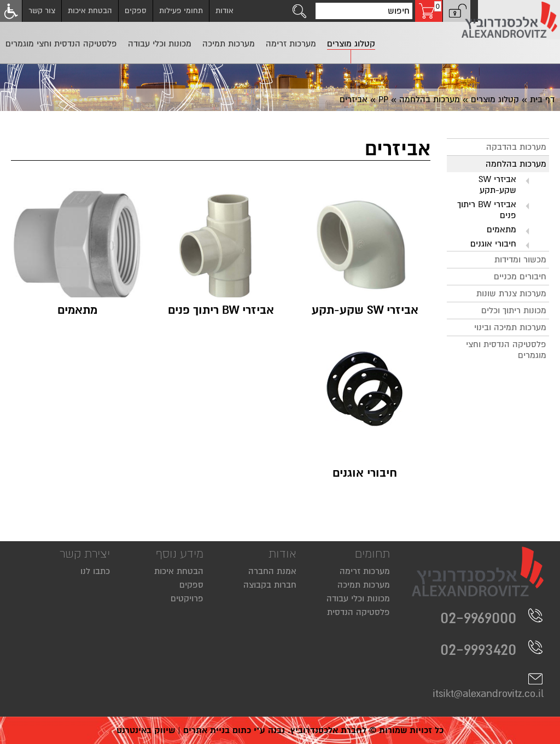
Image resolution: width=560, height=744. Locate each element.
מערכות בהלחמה (430, 99)
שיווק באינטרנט (146, 730)
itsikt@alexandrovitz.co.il (488, 686)
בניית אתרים (206, 730)
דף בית (542, 99)
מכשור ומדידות (520, 260)
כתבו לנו (95, 571)
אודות (224, 11)
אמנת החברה (272, 571)
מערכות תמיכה (364, 585)
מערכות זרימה (365, 571)
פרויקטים (187, 599)
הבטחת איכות (90, 11)
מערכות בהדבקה (516, 147)
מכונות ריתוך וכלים (514, 311)
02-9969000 (492, 618)
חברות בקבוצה (270, 585)
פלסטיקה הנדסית (358, 612)
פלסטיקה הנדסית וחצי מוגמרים (506, 350)
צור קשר (42, 11)
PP (383, 99)
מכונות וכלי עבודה (358, 599)
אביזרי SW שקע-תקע (497, 185)
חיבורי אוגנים (493, 244)
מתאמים (501, 230)
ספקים (136, 11)
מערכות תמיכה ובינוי (510, 327)
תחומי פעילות (181, 11)
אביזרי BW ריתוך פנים (487, 210)
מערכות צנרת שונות (511, 294)
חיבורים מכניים (520, 277)
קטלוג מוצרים (495, 99)
